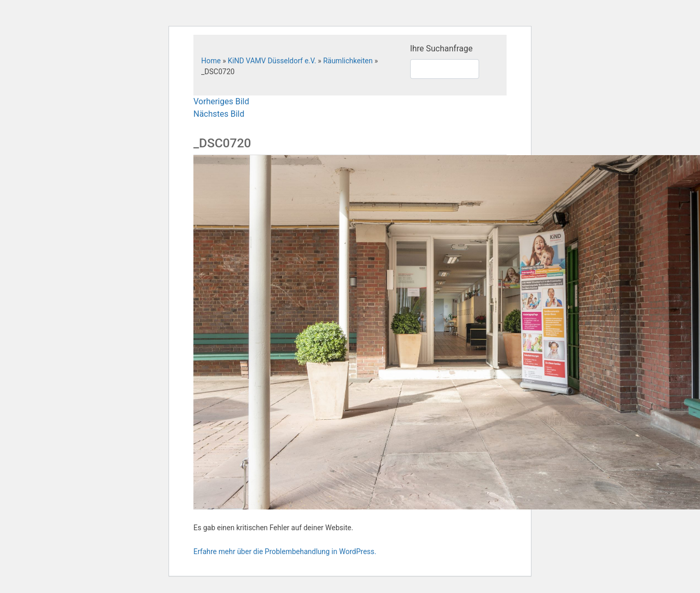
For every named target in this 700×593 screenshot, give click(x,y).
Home (211, 61)
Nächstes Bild (219, 114)
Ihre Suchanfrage (442, 49)
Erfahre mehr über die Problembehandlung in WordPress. (285, 551)
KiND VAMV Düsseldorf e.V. (272, 61)
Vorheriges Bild (221, 101)
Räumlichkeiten (348, 61)
